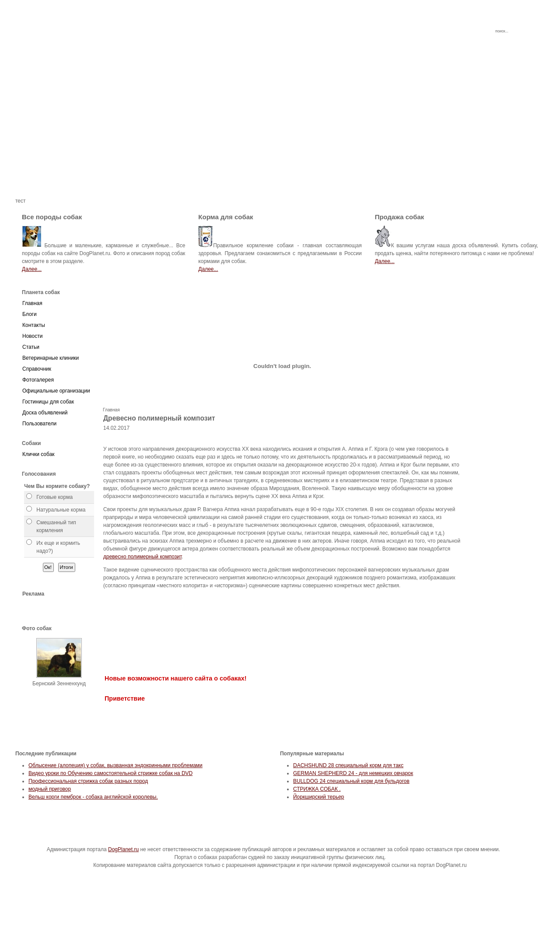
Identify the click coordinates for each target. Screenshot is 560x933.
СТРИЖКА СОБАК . (317, 789)
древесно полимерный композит (142, 557)
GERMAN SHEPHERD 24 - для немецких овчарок (353, 773)
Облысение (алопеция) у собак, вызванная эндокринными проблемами (115, 765)
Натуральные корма (61, 510)
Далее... (32, 269)
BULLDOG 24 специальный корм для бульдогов (351, 781)
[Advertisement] (280, 136)
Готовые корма (54, 497)
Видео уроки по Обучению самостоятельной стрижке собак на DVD (110, 773)
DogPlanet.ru (123, 849)
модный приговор (50, 789)
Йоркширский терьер (319, 797)
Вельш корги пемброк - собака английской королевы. (93, 797)
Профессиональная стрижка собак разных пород (88, 781)
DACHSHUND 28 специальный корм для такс (348, 765)
